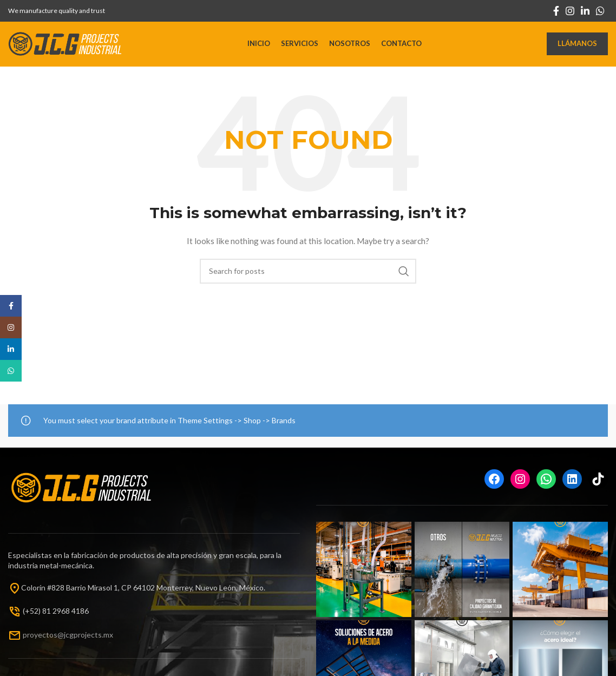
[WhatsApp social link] (600, 11)
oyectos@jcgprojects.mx (71, 638)
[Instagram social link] (570, 11)
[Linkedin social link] (585, 11)
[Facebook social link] (556, 11)
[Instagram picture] (364, 574)
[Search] (308, 275)
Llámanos (577, 45)
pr (26, 638)
